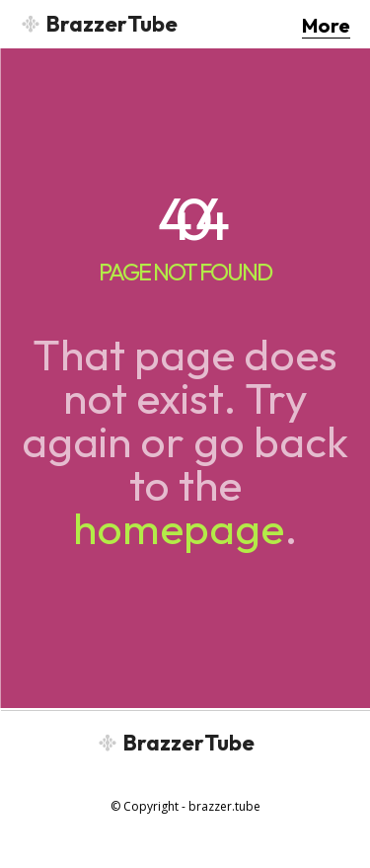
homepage (179, 528)
